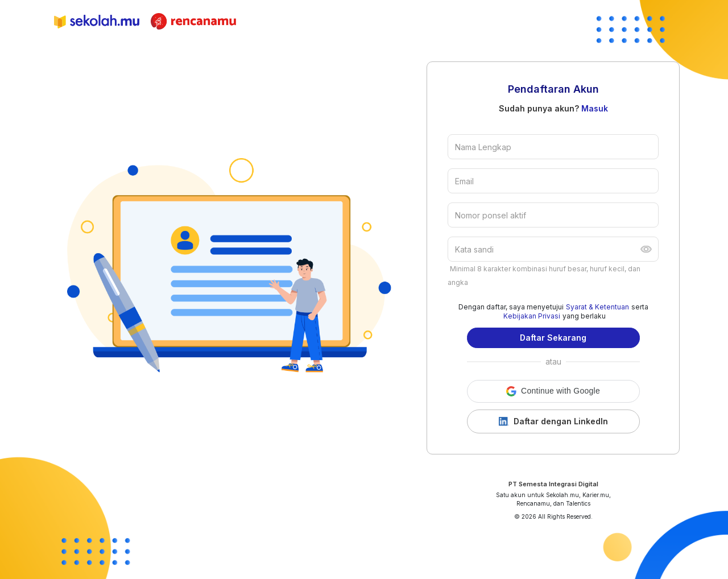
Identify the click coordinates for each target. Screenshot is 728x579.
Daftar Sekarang (553, 338)
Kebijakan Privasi (532, 316)
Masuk (595, 108)
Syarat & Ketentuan (597, 307)
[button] (553, 391)
